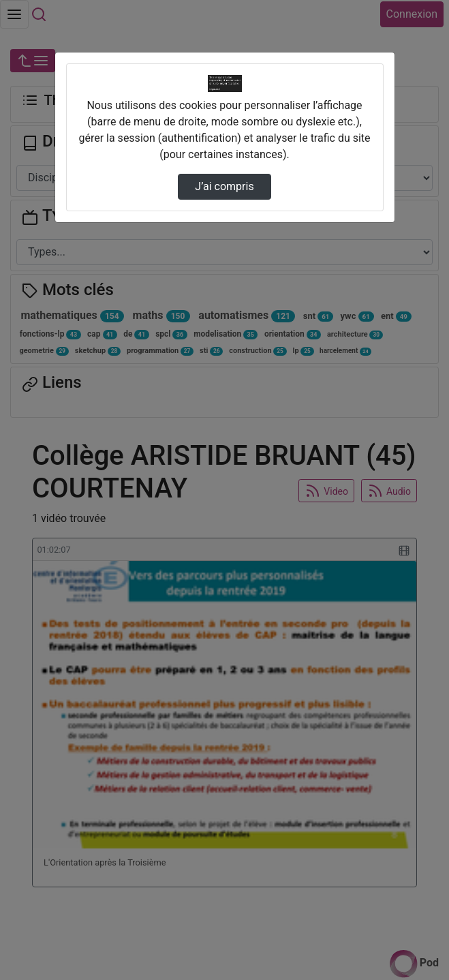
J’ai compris (224, 186)
